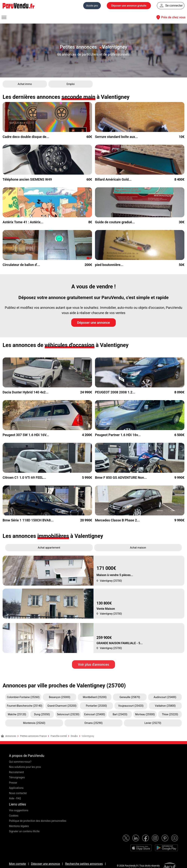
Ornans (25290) (93, 723)
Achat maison (138, 548)
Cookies (14, 816)
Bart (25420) (120, 714)
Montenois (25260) (34, 723)
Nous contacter (18, 793)
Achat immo (25, 84)
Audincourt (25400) (165, 697)
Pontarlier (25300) (96, 706)
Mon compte (17, 864)
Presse (13, 783)
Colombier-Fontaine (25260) (23, 697)
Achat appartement (49, 548)
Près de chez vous (170, 17)
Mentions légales (19, 826)
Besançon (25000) (59, 697)
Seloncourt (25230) (68, 714)
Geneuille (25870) (130, 697)
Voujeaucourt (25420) (131, 706)
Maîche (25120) (17, 714)
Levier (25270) (153, 723)
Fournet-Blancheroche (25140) (25, 706)
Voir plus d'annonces (93, 664)
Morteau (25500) (145, 714)
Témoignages (17, 777)
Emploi (71, 84)
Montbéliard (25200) (95, 697)
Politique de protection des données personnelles (38, 821)
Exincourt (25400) (95, 714)
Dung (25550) (42, 714)
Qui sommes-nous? (20, 762)
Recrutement (16, 772)
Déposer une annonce (94, 323)
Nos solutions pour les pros (25, 767)
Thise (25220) (170, 714)
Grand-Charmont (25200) (62, 706)
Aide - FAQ (15, 798)
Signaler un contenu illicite (24, 831)
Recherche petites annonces (84, 864)
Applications (16, 788)
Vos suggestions (19, 810)
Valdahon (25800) (165, 706)
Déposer (129, 6)
